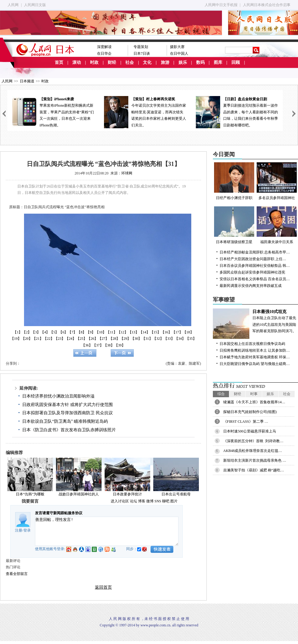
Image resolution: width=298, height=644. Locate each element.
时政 (94, 62)
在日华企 (104, 53)
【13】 (133, 332)
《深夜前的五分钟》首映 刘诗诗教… (253, 441)
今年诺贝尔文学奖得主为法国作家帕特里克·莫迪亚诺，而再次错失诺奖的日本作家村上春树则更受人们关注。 (145, 112)
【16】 (166, 332)
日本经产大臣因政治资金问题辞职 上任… (253, 259)
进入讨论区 (120, 501)
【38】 (109, 345)
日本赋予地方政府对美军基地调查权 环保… (255, 357)
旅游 (165, 62)
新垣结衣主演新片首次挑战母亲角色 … (255, 460)
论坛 (133, 501)
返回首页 (103, 587)
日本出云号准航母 (176, 494)
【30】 (136, 339)
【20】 (27, 339)
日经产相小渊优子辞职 (234, 181)
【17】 (177, 332)
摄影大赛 (177, 47)
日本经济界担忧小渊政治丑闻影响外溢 (58, 396)
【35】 (191, 339)
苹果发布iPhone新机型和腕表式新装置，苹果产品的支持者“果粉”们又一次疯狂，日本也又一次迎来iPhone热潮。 (53, 112)
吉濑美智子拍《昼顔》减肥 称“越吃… (254, 470)
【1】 (18, 332)
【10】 (101, 332)
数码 (200, 62)
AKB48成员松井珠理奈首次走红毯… (253, 451)
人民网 (13, 5)
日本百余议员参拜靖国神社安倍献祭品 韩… (255, 266)
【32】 (158, 339)
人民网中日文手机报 (221, 5)
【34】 (180, 339)
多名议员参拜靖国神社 (277, 181)
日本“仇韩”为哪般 (30, 494)
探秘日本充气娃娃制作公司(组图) (250, 412)
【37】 (98, 345)
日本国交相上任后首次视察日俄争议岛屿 (252, 344)
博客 (142, 501)
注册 (19, 530)
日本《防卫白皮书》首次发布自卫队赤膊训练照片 (69, 430)
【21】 (38, 339)
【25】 (81, 339)
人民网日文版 (35, 5)
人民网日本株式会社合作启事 (267, 5)
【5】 (54, 332)
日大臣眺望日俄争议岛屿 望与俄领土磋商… (255, 364)
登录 (27, 530)
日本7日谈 (142, 53)
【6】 (63, 332)
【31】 (147, 339)
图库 (218, 62)
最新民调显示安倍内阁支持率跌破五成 (251, 286)
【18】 (188, 332)
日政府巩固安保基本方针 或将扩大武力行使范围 (68, 405)
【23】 (60, 339)
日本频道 (27, 81)
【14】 (144, 332)
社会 (130, 62)
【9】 (91, 332)
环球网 (127, 173)
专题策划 (141, 47)
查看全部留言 (17, 574)
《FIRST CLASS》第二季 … (246, 422)
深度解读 (104, 47)
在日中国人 (179, 53)
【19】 (16, 339)
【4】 (45, 332)
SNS (158, 501)
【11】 (112, 332)
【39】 (120, 345)
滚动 (77, 62)
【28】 (114, 339)
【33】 (169, 339)
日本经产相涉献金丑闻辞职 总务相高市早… (255, 252)
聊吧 (166, 501)
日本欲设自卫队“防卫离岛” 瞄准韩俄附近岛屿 (65, 421)
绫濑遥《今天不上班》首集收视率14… (254, 402)
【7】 (72, 332)
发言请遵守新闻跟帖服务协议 (59, 513)
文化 (147, 62)
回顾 (236, 62)
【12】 (123, 332)
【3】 (36, 332)
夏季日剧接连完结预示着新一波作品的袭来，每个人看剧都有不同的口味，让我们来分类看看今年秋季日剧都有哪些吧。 (237, 112)
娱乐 (183, 62)
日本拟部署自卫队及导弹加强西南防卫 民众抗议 (68, 413)
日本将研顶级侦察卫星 (234, 225)
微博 (150, 501)
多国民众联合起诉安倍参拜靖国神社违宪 (252, 272)
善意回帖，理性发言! (107, 531)
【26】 (92, 339)
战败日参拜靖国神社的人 (79, 494)
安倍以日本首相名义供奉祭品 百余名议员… (255, 279)
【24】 (71, 339)
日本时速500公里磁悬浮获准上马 (250, 431)
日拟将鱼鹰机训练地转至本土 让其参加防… (255, 350)
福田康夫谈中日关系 (277, 225)
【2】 (27, 332)
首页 (59, 62)
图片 (174, 501)
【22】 (49, 339)
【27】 (103, 339)
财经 (112, 62)
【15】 (155, 332)
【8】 (81, 332)
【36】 (87, 345)
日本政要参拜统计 (127, 494)
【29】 (125, 339)
